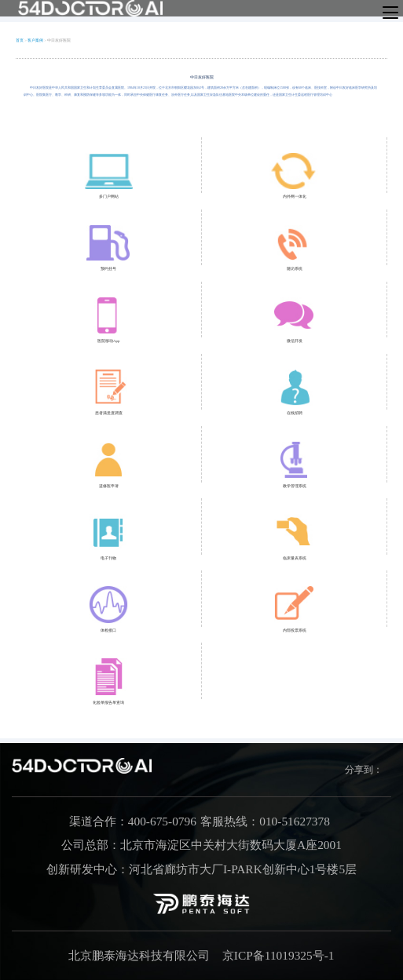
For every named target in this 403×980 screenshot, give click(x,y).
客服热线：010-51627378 (265, 821)
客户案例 (35, 40)
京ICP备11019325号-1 (278, 955)
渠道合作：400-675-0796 (133, 821)
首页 (20, 40)
